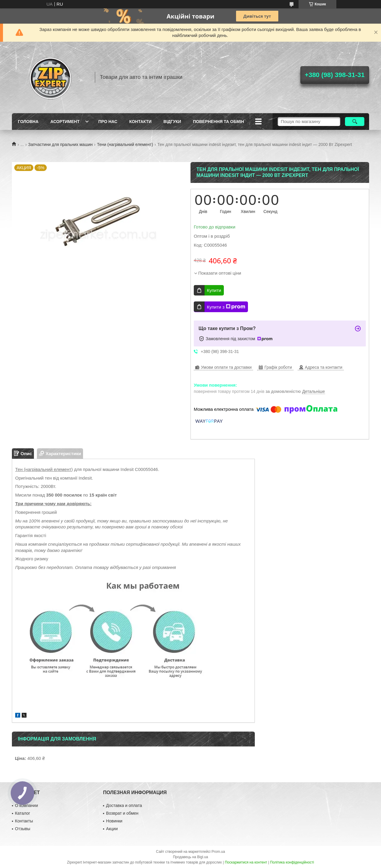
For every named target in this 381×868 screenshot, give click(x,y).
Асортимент (65, 122)
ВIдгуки (172, 122)
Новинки (114, 821)
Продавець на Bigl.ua (190, 857)
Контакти (140, 122)
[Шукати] (355, 122)
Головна (28, 122)
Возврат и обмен (122, 813)
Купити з (226, 307)
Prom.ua (218, 852)
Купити (214, 290)
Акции (112, 829)
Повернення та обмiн (218, 122)
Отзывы (22, 829)
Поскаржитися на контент (246, 862)
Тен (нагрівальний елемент (43, 469)
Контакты (24, 821)
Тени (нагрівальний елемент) (125, 144)
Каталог (22, 813)
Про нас (108, 122)
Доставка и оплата (124, 805)
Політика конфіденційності (292, 862)
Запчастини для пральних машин (61, 144)
